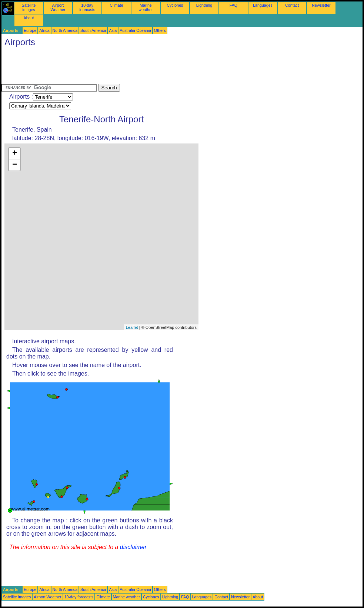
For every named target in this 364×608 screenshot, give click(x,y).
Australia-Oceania (135, 30)
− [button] (15, 165)
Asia (113, 30)
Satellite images (29, 7)
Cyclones (175, 5)
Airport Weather (58, 7)
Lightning (204, 5)
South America (93, 30)
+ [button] (15, 153)
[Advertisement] (136, 67)
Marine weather (146, 7)
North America (65, 30)
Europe (30, 30)
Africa (44, 30)
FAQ (233, 5)
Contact (292, 5)
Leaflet (132, 327)
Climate (116, 5)
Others (160, 30)
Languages (263, 5)
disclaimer (133, 547)
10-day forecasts (87, 7)
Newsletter (321, 5)
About (29, 18)
